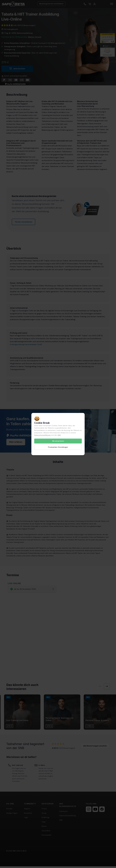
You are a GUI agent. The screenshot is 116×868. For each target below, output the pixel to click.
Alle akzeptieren (58, 441)
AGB (59, 435)
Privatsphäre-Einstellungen (58, 447)
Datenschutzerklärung (42, 435)
